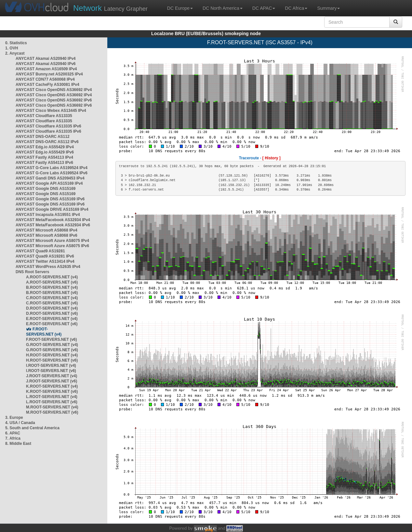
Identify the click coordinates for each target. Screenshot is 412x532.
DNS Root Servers (32, 272)
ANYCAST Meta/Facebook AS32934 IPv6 (53, 225)
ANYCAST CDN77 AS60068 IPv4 (45, 79)
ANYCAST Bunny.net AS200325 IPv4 (49, 74)
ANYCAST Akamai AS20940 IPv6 (46, 64)
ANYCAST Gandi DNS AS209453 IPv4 (50, 178)
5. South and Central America (32, 428)
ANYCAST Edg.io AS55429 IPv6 (45, 152)
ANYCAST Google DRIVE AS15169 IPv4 (52, 209)
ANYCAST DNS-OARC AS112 (43, 137)
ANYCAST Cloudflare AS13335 (44, 116)
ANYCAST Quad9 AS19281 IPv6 (45, 256)
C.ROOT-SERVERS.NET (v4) (52, 298)
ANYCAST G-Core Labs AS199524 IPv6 (52, 173)
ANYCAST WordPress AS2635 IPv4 (48, 267)
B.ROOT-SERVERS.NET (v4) (52, 287)
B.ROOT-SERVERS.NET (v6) (52, 293)
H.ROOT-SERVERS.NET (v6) (52, 360)
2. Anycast (15, 53)
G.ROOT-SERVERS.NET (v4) (52, 345)
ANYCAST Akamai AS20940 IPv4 (46, 59)
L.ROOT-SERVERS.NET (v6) (52, 402)
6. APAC (13, 433)
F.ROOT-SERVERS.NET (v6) (51, 339)
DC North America (223, 8)
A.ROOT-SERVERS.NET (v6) (52, 282)
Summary (328, 8)
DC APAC (264, 8)
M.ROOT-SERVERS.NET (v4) (52, 407)
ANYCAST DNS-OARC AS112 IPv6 (47, 142)
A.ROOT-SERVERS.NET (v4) (52, 277)
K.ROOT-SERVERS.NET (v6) (52, 392)
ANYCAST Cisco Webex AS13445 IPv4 (51, 111)
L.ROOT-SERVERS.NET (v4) (52, 397)
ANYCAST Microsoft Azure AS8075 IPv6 (52, 246)
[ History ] (272, 158)
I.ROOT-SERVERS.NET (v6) (51, 371)
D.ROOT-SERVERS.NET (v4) (52, 308)
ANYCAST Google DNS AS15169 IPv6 (50, 199)
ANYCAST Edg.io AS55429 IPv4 (45, 147)
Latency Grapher (110, 8)
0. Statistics (16, 43)
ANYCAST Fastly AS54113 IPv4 (44, 157)
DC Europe (180, 8)
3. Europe (14, 418)
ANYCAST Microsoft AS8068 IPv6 (47, 235)
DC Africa (296, 8)
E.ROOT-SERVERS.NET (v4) (52, 319)
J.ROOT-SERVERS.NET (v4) (52, 376)
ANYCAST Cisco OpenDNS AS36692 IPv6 (54, 100)
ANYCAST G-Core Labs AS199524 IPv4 (52, 168)
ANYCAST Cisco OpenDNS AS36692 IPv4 (54, 90)
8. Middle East (18, 444)
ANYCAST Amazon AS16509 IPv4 (46, 69)
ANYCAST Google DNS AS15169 (46, 189)
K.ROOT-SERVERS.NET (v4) (52, 386)
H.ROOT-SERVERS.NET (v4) (52, 355)
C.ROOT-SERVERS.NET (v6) (52, 303)
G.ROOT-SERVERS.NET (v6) (52, 350)
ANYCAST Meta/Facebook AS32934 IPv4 (53, 220)
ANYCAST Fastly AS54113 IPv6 (44, 163)
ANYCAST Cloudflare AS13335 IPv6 (48, 126)
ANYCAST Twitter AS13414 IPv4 (45, 261)
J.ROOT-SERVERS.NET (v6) (52, 381)
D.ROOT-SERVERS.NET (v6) (52, 313)
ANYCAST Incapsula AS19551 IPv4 (48, 215)
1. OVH (12, 48)
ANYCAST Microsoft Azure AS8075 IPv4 (52, 241)
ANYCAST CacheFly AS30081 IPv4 (47, 85)
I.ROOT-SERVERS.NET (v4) (51, 366)
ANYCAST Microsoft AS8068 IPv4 (47, 230)
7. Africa (13, 438)
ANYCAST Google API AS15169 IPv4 (49, 183)
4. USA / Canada (20, 423)
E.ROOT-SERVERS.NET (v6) (52, 324)
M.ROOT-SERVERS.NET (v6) (52, 412)
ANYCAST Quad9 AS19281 (40, 251)
